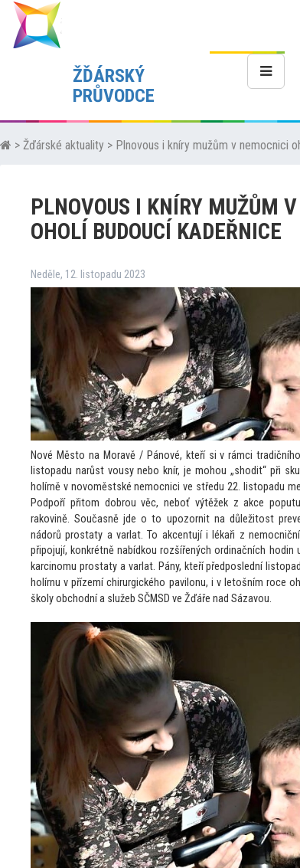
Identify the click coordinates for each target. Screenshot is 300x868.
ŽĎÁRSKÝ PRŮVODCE (114, 86)
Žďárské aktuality (64, 145)
